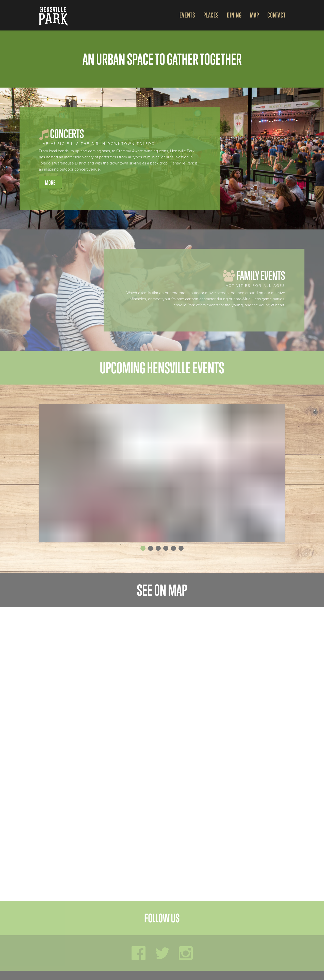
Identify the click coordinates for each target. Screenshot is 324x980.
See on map (162, 590)
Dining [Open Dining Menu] (234, 15)
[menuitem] (185, 15)
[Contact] (274, 15)
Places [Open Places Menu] (211, 15)
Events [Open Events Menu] (187, 15)
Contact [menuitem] (277, 15)
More (50, 183)
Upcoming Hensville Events (162, 368)
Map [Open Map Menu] (255, 15)
